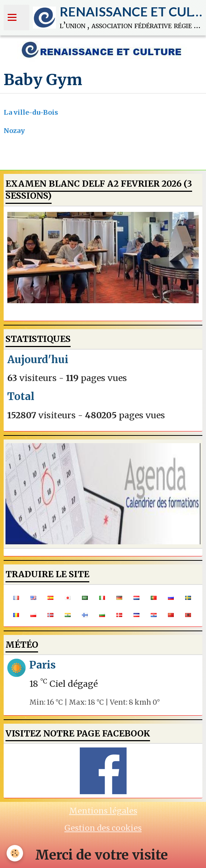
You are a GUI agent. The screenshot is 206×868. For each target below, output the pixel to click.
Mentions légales (103, 811)
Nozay (14, 131)
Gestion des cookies (103, 828)
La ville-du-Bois (31, 112)
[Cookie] (15, 853)
